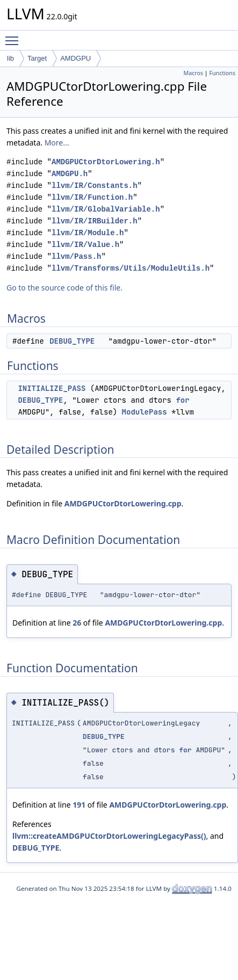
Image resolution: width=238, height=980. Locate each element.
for (182, 400)
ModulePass (145, 412)
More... (57, 143)
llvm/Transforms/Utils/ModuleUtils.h (131, 268)
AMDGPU (75, 58)
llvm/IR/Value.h (85, 245)
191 (79, 805)
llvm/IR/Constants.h (95, 186)
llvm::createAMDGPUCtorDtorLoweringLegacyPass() (109, 836)
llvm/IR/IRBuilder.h (95, 221)
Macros (194, 73)
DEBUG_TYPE (72, 341)
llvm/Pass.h (76, 256)
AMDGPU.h (70, 174)
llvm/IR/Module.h (88, 233)
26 (77, 623)
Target (37, 58)
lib (10, 58)
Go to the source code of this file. (64, 288)
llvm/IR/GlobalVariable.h (106, 209)
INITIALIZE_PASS (52, 388)
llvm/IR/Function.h (92, 197)
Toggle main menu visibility (15, 36)
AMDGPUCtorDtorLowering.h (106, 162)
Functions (222, 73)
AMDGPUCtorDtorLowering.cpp (123, 503)
